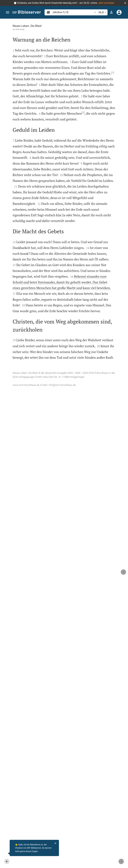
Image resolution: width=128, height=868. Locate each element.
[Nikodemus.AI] (7, 853)
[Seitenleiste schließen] (68, 446)
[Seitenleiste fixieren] (68, 21)
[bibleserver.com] (27, 13)
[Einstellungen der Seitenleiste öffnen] (118, 31)
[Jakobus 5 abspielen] (99, 169)
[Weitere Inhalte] (99, 69)
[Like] (75, 31)
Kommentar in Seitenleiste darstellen (98, 108)
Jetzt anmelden (106, 3)
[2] (42, 234)
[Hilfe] (123, 31)
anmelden (91, 47)
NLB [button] (103, 12)
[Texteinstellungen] (111, 12)
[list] (99, 122)
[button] (125, 3)
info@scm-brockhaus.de (26, 864)
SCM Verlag (20, 29)
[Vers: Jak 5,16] (95, 24)
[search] (73, 12)
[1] (46, 126)
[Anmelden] (119, 12)
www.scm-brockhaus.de (26, 860)
